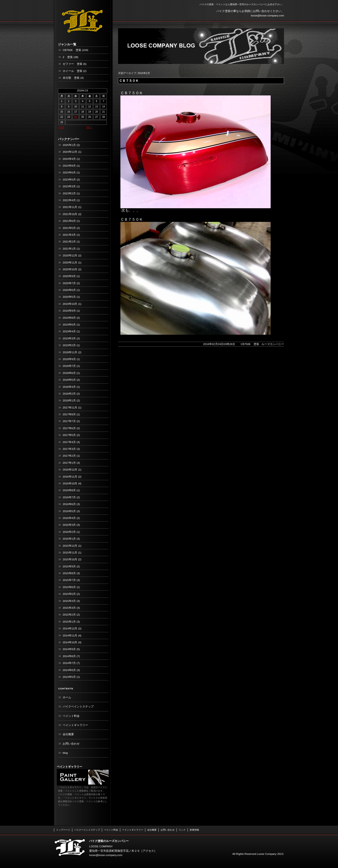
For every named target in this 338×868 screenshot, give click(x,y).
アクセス (148, 851)
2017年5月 (69, 435)
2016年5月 (69, 511)
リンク (182, 830)
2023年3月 (69, 186)
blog (65, 753)
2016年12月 (70, 470)
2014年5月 (69, 677)
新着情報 (194, 830)
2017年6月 (69, 428)
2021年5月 (69, 228)
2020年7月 (69, 283)
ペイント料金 (71, 716)
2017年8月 (69, 414)
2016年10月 (70, 483)
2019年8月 (69, 318)
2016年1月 (69, 539)
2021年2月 (69, 242)
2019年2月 (69, 345)
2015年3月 (69, 608)
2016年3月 (69, 525)
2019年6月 (69, 325)
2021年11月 (70, 207)
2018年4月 (69, 387)
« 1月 (61, 127)
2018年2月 (69, 394)
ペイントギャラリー (75, 725)
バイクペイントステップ (78, 707)
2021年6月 (69, 221)
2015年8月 (69, 573)
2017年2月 (69, 456)
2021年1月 (69, 249)
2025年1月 (69, 145)
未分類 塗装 (71, 78)
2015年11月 (70, 553)
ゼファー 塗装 (73, 64)
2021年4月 (69, 235)
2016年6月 (69, 504)
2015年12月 (70, 546)
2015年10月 (70, 559)
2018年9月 (69, 359)
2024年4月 (69, 159)
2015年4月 (69, 601)
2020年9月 (69, 276)
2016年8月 (69, 490)
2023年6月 (69, 173)
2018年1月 (69, 401)
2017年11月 (70, 408)
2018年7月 (69, 366)
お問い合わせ (71, 744)
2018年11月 (70, 352)
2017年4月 (69, 442)
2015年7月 (69, 580)
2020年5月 (69, 297)
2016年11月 (70, 477)
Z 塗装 (68, 57)
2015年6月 (69, 587)
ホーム (67, 697)
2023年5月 (69, 180)
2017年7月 (69, 421)
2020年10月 (70, 269)
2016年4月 (69, 518)
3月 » (89, 127)
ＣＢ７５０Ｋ (129, 81)
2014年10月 (70, 642)
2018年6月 (69, 373)
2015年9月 (69, 566)
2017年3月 (69, 449)
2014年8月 (69, 656)
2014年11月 (70, 636)
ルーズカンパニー (273, 344)
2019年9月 (69, 311)
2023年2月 (69, 193)
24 (76, 117)
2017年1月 (69, 463)
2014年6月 (69, 670)
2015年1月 (69, 622)
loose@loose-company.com (267, 16)
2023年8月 (69, 166)
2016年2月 (69, 532)
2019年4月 (69, 331)
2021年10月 (70, 214)
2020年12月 (70, 255)
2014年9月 (69, 649)
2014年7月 (69, 663)
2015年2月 (69, 615)
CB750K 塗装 (72, 50)
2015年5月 (69, 594)
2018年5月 (69, 380)
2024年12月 (70, 152)
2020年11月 (70, 263)
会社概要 (68, 734)
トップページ (63, 830)
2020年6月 (69, 290)
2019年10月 (70, 304)
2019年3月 (69, 338)
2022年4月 (69, 200)
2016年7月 (69, 497)
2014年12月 (70, 628)
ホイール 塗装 (73, 71)
